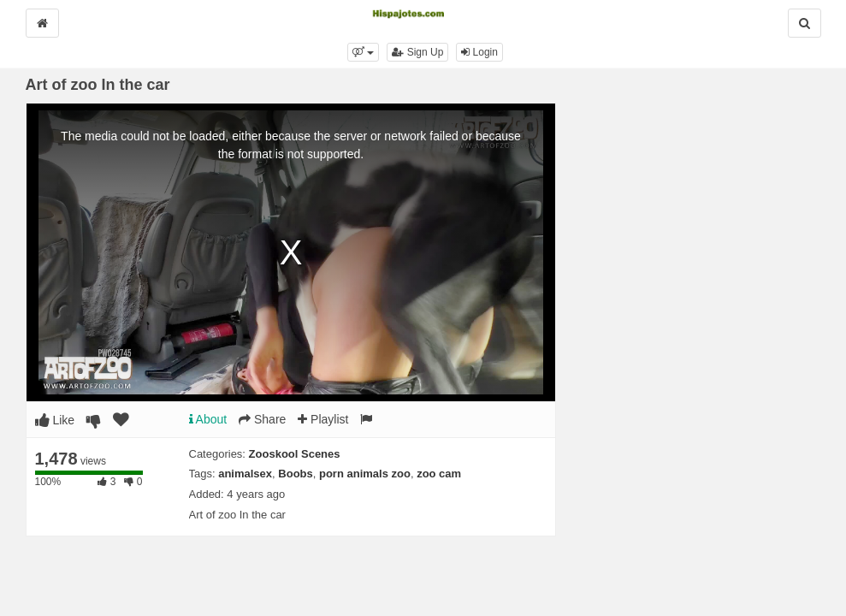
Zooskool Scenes (295, 454)
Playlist (323, 419)
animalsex (245, 474)
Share (262, 419)
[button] (363, 52)
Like (55, 420)
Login (479, 52)
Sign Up (417, 52)
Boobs (295, 474)
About (208, 419)
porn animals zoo (365, 474)
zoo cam (439, 474)
